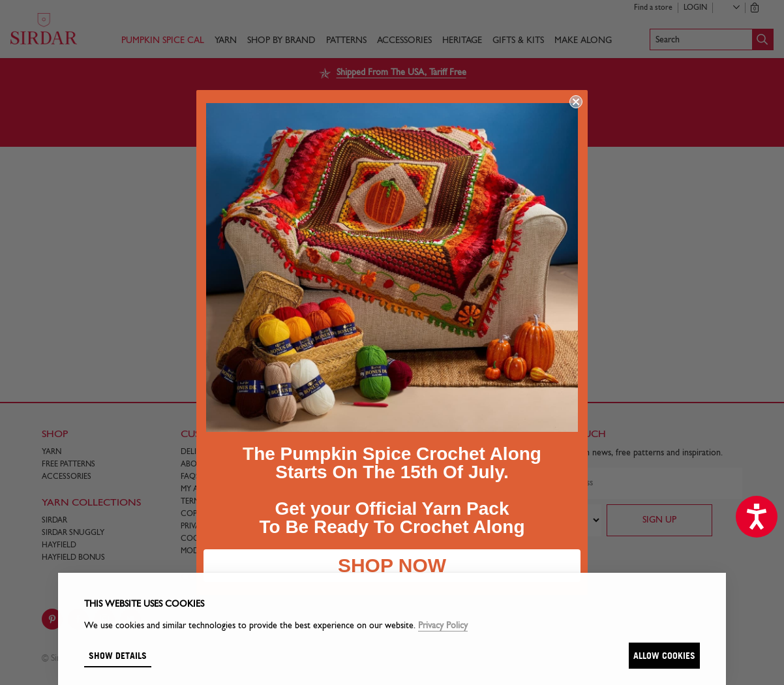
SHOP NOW (392, 565)
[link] (392, 267)
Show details (118, 655)
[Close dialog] (576, 102)
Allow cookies (664, 655)
